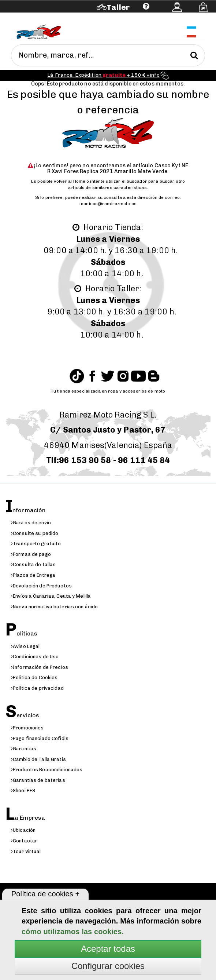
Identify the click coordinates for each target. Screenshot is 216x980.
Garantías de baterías (38, 780)
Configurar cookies (108, 966)
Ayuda (44, 17)
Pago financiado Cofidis (40, 738)
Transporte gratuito (36, 544)
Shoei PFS (23, 790)
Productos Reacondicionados (47, 770)
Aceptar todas (108, 949)
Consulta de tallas (33, 564)
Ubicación (23, 830)
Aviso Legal (25, 646)
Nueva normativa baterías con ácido (54, 607)
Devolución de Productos (41, 586)
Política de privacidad (37, 688)
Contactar (24, 841)
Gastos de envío (31, 523)
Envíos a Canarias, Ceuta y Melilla (51, 596)
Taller (118, 7)
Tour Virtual (26, 851)
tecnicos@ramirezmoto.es (108, 204)
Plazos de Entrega (33, 575)
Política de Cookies (34, 677)
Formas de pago (31, 554)
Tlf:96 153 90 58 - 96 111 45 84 (108, 460)
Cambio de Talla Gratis (38, 759)
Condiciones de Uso (35, 657)
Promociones (27, 728)
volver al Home (70, 181)
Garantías (24, 749)
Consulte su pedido (35, 533)
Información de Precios (40, 667)
